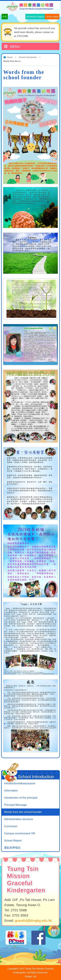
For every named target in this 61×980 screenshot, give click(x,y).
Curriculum (11, 826)
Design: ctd (30, 976)
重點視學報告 (12, 848)
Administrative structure (19, 819)
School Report (13, 841)
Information (11, 791)
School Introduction (28, 57)
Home (10, 57)
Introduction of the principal (21, 798)
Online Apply (52, 17)
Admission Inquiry (35, 17)
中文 (5, 17)
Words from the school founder (23, 812)
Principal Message (15, 805)
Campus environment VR (20, 833)
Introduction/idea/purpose (20, 783)
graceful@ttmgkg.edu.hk (33, 920)
